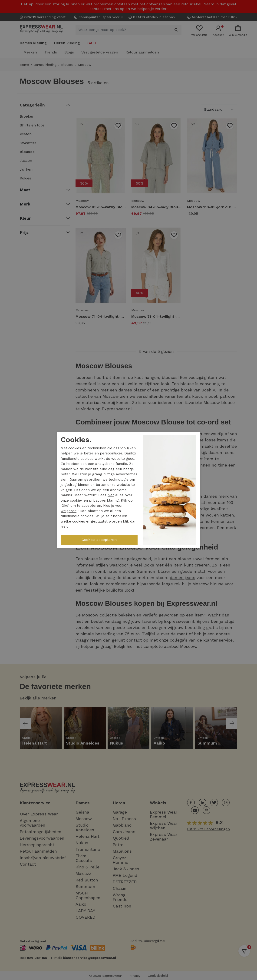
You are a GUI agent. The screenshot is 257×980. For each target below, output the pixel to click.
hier (111, 495)
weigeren (69, 511)
